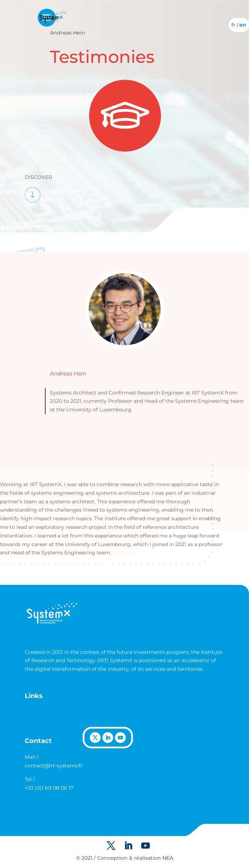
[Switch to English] (243, 25)
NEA (168, 858)
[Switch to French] (233, 25)
